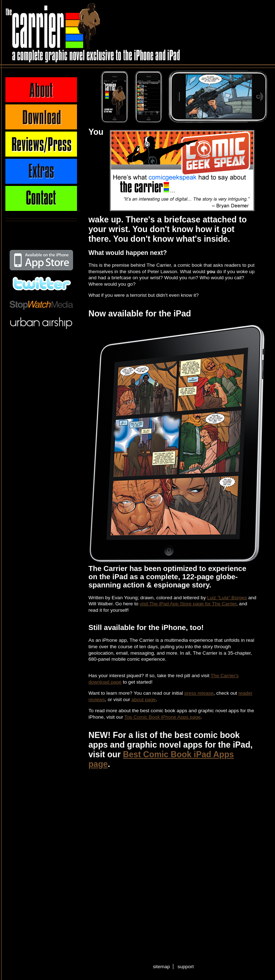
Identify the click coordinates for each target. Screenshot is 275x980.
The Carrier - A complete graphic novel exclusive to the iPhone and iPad (51, 32)
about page (144, 700)
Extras (41, 171)
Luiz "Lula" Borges (227, 598)
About (41, 90)
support (186, 967)
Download (41, 117)
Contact (41, 198)
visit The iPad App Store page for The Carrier (188, 604)
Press (41, 144)
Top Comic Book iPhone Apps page (162, 717)
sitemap (161, 967)
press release (199, 693)
